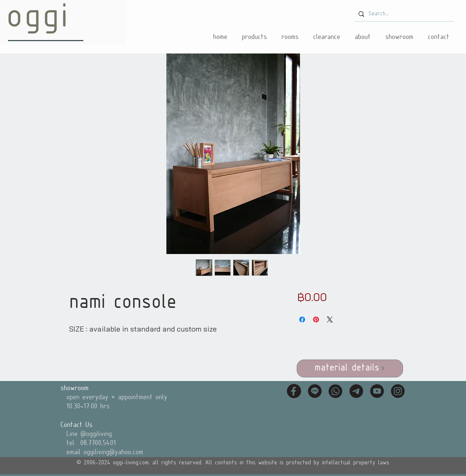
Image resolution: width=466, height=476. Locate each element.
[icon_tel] (335, 391)
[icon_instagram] (398, 391)
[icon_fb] (294, 391)
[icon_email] (356, 391)
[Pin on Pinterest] (316, 320)
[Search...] (404, 14)
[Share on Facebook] (302, 320)
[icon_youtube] (377, 391)
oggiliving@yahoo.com (113, 452)
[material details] (350, 368)
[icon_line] (315, 391)
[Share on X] (330, 320)
